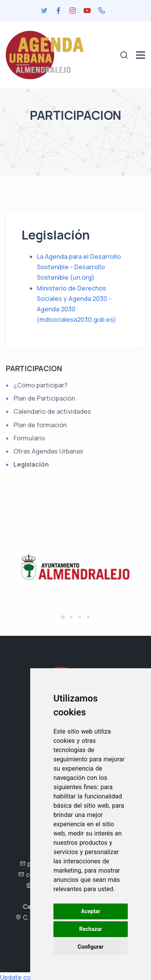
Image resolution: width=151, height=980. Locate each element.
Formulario (29, 438)
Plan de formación (40, 425)
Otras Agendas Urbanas (48, 451)
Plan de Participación (44, 398)
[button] (63, 617)
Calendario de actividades (52, 411)
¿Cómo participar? (40, 385)
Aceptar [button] (91, 911)
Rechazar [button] (91, 929)
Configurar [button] (91, 947)
